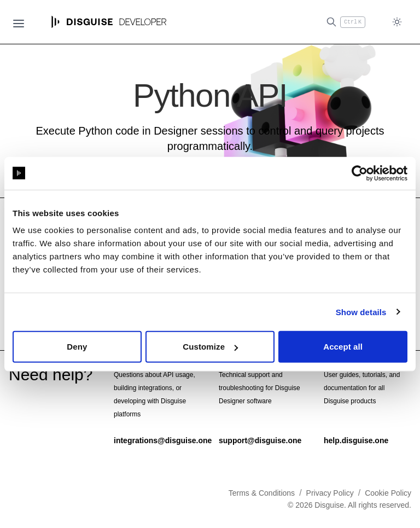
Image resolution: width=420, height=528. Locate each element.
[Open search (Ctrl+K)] (346, 22)
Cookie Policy (388, 492)
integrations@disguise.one (163, 440)
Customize (210, 347)
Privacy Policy (330, 492)
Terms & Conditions (262, 492)
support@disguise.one (260, 440)
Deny (77, 347)
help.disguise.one (356, 440)
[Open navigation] (19, 22)
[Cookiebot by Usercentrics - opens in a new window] (360, 173)
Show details (361, 312)
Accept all (343, 347)
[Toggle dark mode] (397, 22)
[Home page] (109, 22)
